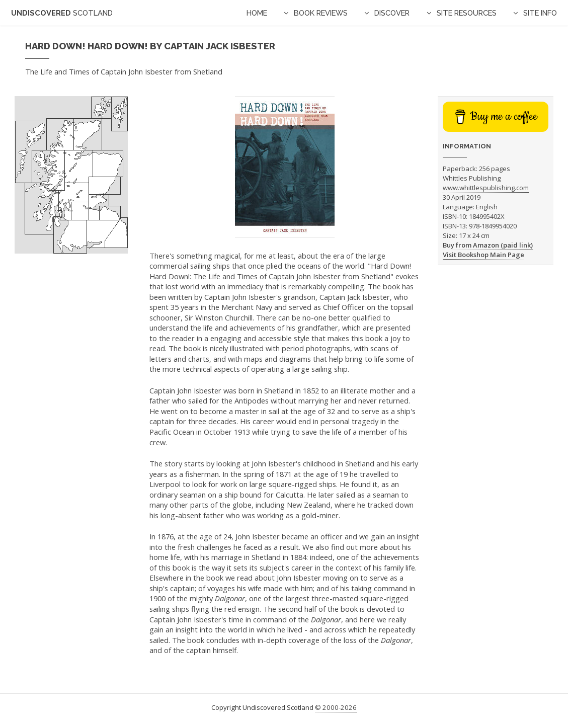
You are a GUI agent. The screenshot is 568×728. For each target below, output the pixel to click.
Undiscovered (62, 13)
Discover (392, 13)
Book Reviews (321, 13)
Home (257, 13)
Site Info (540, 13)
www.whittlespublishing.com (486, 188)
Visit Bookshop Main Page (483, 255)
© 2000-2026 (336, 707)
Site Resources (467, 13)
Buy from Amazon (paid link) (488, 245)
